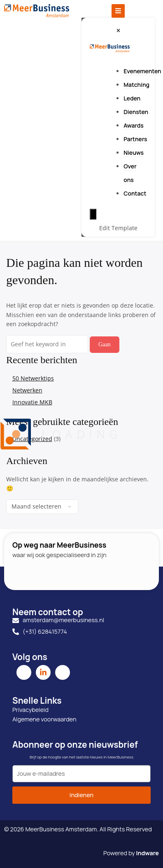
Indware (148, 853)
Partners (135, 139)
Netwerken (27, 390)
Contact (135, 193)
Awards (134, 125)
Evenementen (142, 71)
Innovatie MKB (32, 402)
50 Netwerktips (33, 378)
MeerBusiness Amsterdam (61, 829)
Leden (132, 98)
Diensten (136, 112)
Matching (136, 85)
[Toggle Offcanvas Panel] (118, 11)
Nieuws (134, 153)
